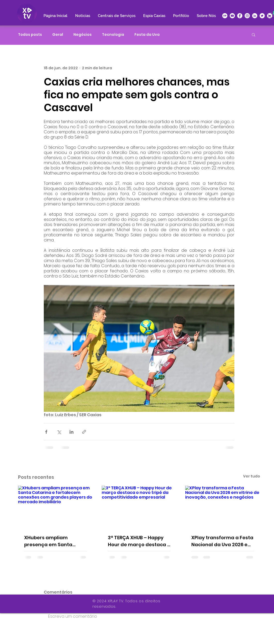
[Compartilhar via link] (84, 432)
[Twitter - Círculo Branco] (262, 16)
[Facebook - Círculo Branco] (240, 16)
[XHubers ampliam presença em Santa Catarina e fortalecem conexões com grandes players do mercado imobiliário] (55, 507)
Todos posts (30, 35)
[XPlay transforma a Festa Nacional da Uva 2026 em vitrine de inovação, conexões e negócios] (223, 507)
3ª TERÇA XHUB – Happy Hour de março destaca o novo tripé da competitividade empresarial (139, 541)
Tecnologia (113, 35)
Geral (58, 35)
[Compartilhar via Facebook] (46, 432)
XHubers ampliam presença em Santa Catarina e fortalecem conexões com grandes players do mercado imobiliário (53, 541)
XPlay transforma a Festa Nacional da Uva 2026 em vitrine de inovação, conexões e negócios (222, 541)
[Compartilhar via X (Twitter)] (59, 432)
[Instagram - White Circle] (247, 16)
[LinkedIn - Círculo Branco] (255, 16)
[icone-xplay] (225, 16)
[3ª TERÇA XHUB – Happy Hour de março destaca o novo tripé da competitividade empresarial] (139, 507)
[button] (254, 34)
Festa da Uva (147, 35)
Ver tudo (252, 476)
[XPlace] (270, 16)
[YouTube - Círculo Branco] (232, 16)
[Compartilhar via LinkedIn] (71, 432)
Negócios (83, 35)
